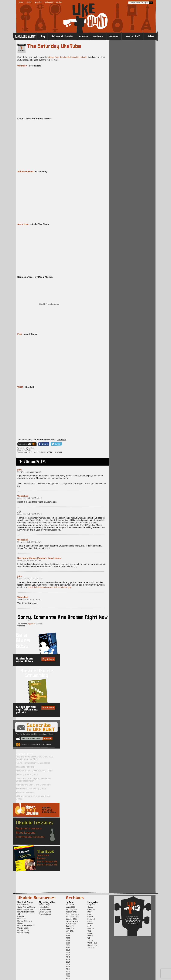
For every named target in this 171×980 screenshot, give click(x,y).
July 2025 (70, 926)
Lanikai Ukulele (45, 909)
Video (151, 36)
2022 (68, 943)
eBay (90, 914)
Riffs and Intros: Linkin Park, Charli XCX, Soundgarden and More (35, 758)
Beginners (92, 905)
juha (20, 576)
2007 (68, 979)
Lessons (114, 36)
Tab (89, 938)
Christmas (92, 909)
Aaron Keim (29, 452)
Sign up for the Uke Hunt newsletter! (25, 444)
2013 (68, 964)
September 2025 (73, 921)
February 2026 (72, 909)
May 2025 (70, 931)
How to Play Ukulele (25, 909)
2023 (68, 940)
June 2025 (70, 929)
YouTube (28, 450)
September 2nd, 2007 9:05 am (30, 498)
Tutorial (90, 940)
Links (90, 921)
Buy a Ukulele (23, 905)
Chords (90, 907)
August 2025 (71, 924)
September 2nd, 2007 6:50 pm (30, 542)
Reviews (98, 36)
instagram (49, 2)
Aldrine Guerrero (26, 171)
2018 (68, 952)
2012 (68, 967)
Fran (20, 334)
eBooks (84, 36)
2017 (68, 955)
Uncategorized (93, 945)
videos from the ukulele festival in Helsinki (68, 57)
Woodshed (23, 496)
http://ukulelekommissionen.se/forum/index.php (50, 587)
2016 (68, 957)
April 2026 (70, 905)
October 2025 (71, 919)
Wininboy (22, 66)
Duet (89, 912)
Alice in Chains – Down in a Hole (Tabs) (34, 771)
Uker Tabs (21, 919)
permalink (61, 440)
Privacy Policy (133, 923)
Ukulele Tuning (23, 933)
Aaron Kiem (23, 224)
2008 (68, 976)
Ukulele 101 (92, 943)
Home (25, 36)
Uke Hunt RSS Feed (34, 444)
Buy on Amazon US (47, 865)
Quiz (89, 931)
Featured (91, 919)
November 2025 (72, 917)
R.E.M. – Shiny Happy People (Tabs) (33, 763)
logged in (31, 624)
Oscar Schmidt (45, 914)
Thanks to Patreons (25, 767)
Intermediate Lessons (30, 837)
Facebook (44, 444)
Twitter (56, 444)
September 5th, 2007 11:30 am (30, 579)
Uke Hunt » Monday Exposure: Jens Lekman (39, 558)
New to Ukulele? (132, 36)
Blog (42, 36)
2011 (68, 969)
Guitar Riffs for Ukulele (26, 907)
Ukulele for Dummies (26, 926)
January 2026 (71, 912)
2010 (68, 972)
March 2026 (71, 907)
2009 (68, 974)
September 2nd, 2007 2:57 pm (30, 514)
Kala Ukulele (44, 907)
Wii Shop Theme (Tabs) (27, 775)
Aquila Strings (45, 905)
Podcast (91, 929)
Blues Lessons (26, 833)
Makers (90, 924)
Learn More (43, 855)
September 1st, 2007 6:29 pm (29, 472)
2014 (68, 962)
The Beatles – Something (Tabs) (31, 789)
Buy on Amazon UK (47, 862)
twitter (29, 2)
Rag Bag (21, 916)
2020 (68, 948)
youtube (38, 2)
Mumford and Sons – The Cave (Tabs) (34, 785)
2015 (68, 960)
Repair (90, 933)
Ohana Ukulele (45, 912)
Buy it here (48, 659)
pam (20, 470)
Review (90, 936)
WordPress (137, 920)
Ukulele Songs (23, 930)
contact (59, 2)
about (21, 2)
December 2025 (72, 914)
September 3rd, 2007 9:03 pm (29, 560)
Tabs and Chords (62, 36)
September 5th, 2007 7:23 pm (29, 599)
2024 (68, 938)
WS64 (20, 387)
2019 (68, 950)
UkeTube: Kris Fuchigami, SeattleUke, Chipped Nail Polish (34, 780)
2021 (68, 945)
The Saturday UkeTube (54, 46)
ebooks (90, 917)
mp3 (89, 926)
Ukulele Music (23, 928)
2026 (68, 933)
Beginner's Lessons (29, 828)
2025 (68, 936)
